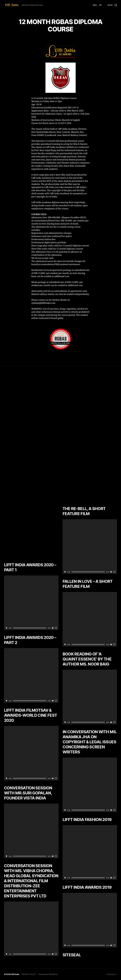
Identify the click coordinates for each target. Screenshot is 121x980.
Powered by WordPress (48, 974)
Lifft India (15, 974)
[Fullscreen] (56, 628)
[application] (31, 603)
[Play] (7, 628)
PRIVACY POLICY (29, 974)
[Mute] (53, 628)
